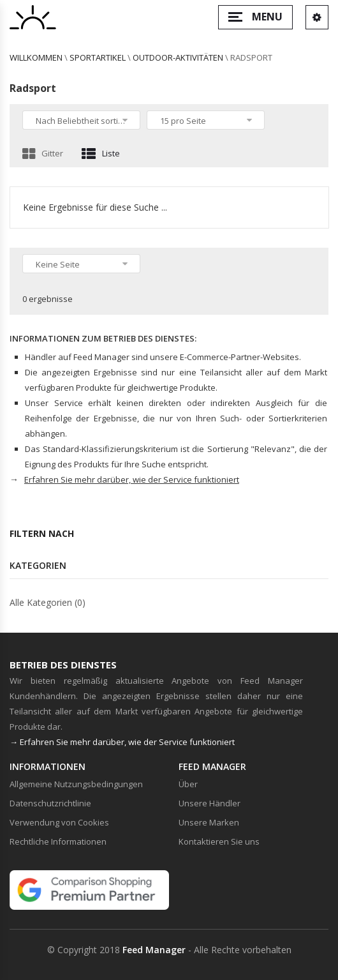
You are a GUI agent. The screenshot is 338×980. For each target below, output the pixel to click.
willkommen (36, 57)
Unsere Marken (209, 822)
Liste (101, 153)
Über (188, 784)
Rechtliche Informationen (58, 841)
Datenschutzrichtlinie (50, 803)
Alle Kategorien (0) (48, 602)
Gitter (43, 153)
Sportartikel (98, 57)
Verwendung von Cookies (59, 822)
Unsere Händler (209, 803)
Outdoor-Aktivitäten (178, 57)
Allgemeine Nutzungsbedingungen (76, 784)
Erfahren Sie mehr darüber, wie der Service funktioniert (132, 479)
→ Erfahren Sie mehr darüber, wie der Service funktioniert (122, 742)
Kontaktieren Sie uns (219, 841)
